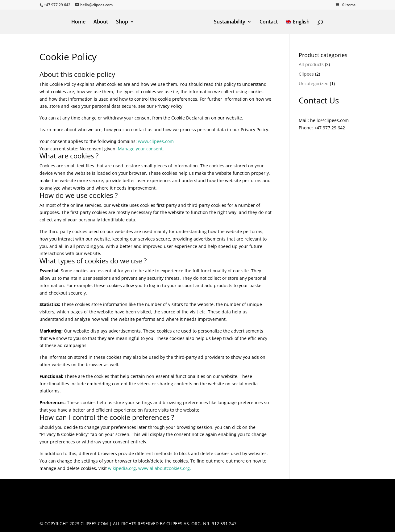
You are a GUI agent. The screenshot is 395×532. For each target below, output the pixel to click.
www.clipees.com (156, 141)
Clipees (306, 74)
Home (78, 22)
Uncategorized (314, 84)
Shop (122, 22)
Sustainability (230, 22)
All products (311, 64)
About (101, 22)
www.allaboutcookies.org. (165, 468)
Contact (269, 22)
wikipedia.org (122, 468)
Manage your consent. (141, 149)
